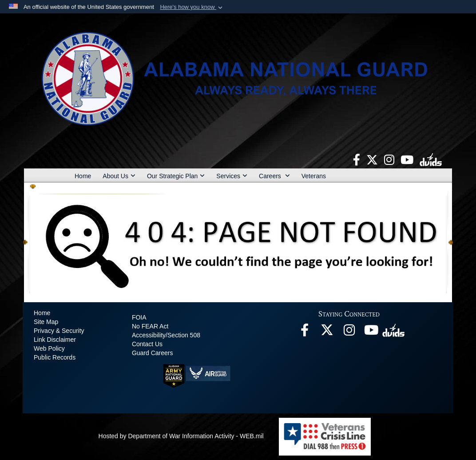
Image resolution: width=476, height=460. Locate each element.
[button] (192, 7)
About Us (119, 176)
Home (83, 176)
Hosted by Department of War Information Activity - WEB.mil (181, 436)
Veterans (314, 176)
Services (232, 176)
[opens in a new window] (357, 159)
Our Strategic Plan (176, 176)
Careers (274, 176)
